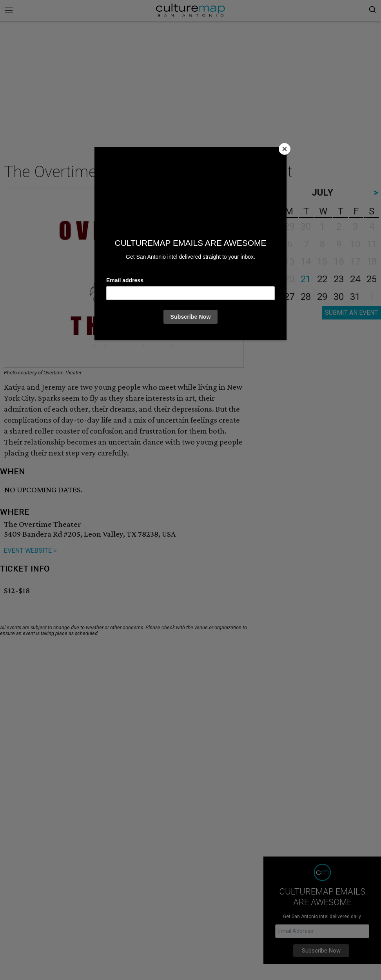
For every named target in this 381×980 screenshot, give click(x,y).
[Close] (285, 149)
